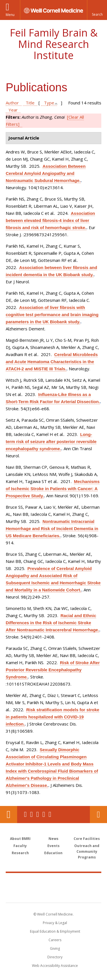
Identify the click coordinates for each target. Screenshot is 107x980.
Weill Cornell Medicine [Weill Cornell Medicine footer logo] (54, 882)
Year (13, 110)
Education (53, 853)
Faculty (20, 846)
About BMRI (20, 839)
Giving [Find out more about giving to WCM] (55, 948)
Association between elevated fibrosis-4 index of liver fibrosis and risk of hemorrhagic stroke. (50, 220)
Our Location (9, 815)
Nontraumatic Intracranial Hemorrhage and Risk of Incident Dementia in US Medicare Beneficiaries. (52, 529)
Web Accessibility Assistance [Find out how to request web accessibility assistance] (55, 966)
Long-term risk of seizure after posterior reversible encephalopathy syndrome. (51, 441)
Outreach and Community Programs (87, 851)
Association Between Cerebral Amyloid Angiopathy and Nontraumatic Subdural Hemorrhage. (46, 173)
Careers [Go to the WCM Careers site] (55, 940)
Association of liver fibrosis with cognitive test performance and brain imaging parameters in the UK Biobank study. (52, 315)
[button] (97, 10)
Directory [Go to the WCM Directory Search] (55, 957)
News (53, 839)
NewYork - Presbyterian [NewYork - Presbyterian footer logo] (53, 894)
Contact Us (98, 815)
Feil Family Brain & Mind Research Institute (54, 44)
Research (20, 853)
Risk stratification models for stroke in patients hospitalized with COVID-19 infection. (53, 717)
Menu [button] (10, 15)
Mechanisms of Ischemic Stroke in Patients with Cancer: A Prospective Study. (53, 489)
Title (30, 103)
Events (53, 846)
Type (49, 103)
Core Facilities (87, 839)
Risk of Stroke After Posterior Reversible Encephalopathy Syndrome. (53, 670)
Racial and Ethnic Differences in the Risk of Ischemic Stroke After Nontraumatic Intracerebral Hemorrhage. (53, 623)
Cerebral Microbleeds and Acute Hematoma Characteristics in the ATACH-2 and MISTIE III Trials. (52, 362)
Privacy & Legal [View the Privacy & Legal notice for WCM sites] (55, 923)
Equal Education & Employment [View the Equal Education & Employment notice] (55, 931)
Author (12, 103)
